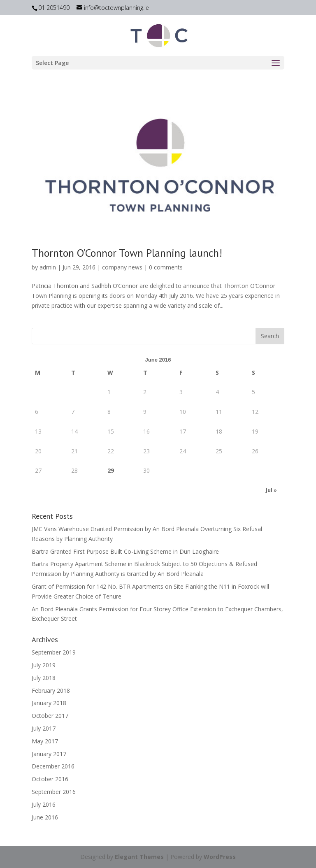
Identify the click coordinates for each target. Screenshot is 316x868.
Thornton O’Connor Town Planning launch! (127, 253)
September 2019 (54, 652)
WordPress (220, 857)
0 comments (166, 267)
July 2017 (44, 728)
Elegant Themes (139, 857)
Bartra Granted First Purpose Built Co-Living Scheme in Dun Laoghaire (125, 551)
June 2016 (45, 817)
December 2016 (53, 766)
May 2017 (45, 741)
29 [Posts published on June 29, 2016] (111, 470)
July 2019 (44, 665)
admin (48, 267)
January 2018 (49, 703)
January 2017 (49, 754)
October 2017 (50, 716)
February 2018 (51, 690)
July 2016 (44, 804)
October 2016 (50, 779)
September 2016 (54, 792)
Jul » (271, 490)
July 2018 (44, 678)
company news (122, 267)
